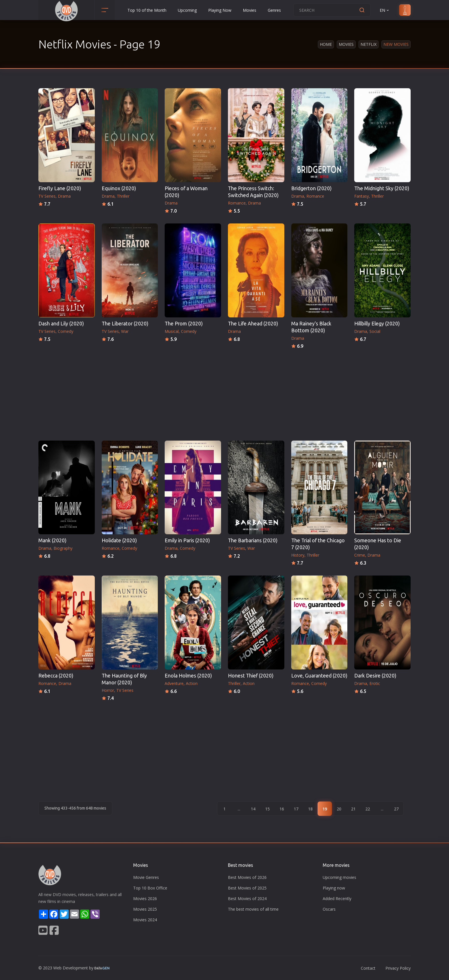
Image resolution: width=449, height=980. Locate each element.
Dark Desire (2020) (375, 676)
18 (310, 809)
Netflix (369, 44)
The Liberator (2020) (125, 324)
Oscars (329, 909)
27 (396, 809)
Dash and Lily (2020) (61, 324)
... (239, 809)
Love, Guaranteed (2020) (319, 676)
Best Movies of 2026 (247, 877)
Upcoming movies (339, 877)
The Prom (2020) (184, 324)
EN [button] (385, 10)
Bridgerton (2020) (311, 188)
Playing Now (220, 10)
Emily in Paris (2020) (187, 540)
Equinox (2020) (119, 188)
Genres (274, 10)
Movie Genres (146, 877)
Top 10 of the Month (147, 10)
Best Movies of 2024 (247, 899)
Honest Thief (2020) (251, 676)
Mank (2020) (52, 540)
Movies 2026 (145, 899)
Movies (250, 10)
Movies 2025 (145, 909)
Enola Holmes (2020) (188, 676)
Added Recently (337, 899)
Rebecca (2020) (56, 676)
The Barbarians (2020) (253, 540)
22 (368, 809)
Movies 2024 (145, 920)
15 (267, 809)
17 (296, 809)
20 (339, 809)
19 (325, 809)
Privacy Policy (398, 968)
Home (326, 44)
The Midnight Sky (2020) (382, 188)
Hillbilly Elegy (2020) (377, 324)
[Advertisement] (224, 393)
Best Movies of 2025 (247, 888)
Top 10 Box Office (150, 888)
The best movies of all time (253, 909)
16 (282, 809)
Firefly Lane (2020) (60, 188)
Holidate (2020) (119, 540)
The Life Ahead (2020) (253, 324)
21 (353, 809)
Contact (368, 968)
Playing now (334, 888)
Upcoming (187, 10)
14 (253, 809)
